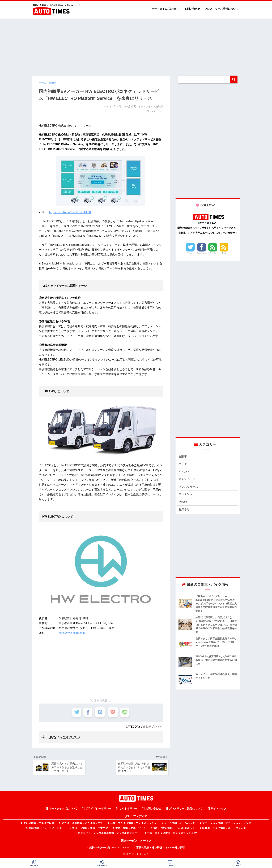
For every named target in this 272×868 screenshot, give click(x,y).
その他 (183, 503)
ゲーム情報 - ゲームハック (179, 824)
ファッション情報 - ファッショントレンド (227, 824)
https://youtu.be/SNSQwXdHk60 (70, 212)
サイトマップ (218, 810)
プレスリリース (189, 487)
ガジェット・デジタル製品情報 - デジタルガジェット (109, 834)
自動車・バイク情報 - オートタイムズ (224, 829)
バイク (159, 727)
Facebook (202, 253)
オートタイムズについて (166, 9)
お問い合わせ (192, 9)
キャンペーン (187, 480)
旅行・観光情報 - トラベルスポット (174, 829)
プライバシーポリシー (98, 810)
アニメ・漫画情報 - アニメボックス (82, 824)
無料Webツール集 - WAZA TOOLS (109, 849)
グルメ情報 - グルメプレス (39, 824)
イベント (184, 472)
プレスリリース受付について (221, 9)
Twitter (190, 253)
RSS (224, 253)
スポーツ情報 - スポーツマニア (90, 829)
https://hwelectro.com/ (72, 633)
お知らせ (184, 510)
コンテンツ (186, 495)
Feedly (213, 253)
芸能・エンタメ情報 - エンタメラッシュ (133, 824)
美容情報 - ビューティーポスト (46, 829)
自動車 (147, 727)
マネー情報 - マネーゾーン (131, 829)
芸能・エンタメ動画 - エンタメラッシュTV (172, 834)
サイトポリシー (128, 810)
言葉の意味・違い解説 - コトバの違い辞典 (161, 849)
